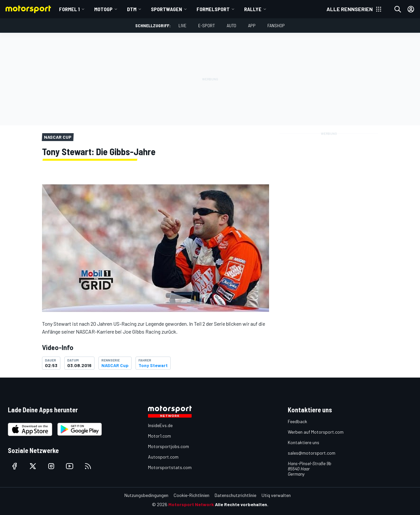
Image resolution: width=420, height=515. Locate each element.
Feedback (297, 421)
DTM (132, 9)
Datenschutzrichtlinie (235, 495)
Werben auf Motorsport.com (316, 432)
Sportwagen (167, 9)
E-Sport (207, 25)
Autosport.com (163, 457)
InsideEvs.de (160, 425)
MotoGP (103, 9)
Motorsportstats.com (170, 467)
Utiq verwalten (276, 495)
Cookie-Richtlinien (191, 495)
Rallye (253, 9)
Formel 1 (69, 9)
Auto (231, 25)
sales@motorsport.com (312, 453)
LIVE (182, 25)
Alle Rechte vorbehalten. (242, 504)
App (252, 25)
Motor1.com (159, 436)
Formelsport (213, 9)
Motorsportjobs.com (168, 446)
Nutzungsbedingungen (146, 495)
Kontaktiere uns (304, 442)
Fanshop (276, 25)
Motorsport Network (191, 504)
